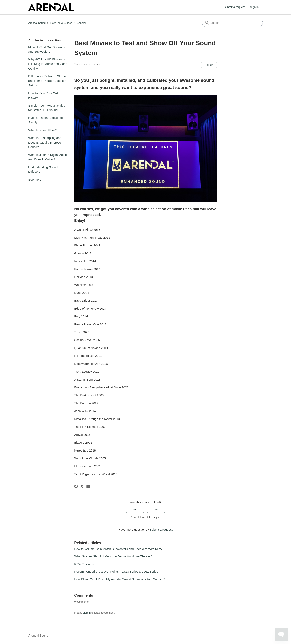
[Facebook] (76, 486)
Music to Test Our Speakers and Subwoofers (47, 49)
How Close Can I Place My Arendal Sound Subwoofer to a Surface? (120, 579)
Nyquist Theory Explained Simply (46, 120)
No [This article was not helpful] (156, 510)
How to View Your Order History (44, 95)
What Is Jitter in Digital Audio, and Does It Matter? (48, 157)
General (81, 23)
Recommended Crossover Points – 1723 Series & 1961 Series (116, 572)
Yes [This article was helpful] (135, 510)
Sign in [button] (254, 7)
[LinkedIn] (88, 486)
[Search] (232, 23)
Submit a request (234, 7)
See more (35, 179)
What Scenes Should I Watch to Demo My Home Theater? (113, 556)
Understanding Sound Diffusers (43, 169)
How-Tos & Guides (61, 23)
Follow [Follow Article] (209, 65)
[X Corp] (82, 486)
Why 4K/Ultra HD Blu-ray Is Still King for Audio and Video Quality (48, 64)
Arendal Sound (37, 23)
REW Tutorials (84, 564)
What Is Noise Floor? (42, 130)
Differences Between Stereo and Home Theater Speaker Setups (47, 81)
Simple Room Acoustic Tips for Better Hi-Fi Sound (47, 108)
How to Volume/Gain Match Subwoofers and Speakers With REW (118, 549)
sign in (87, 613)
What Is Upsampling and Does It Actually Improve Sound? (45, 142)
